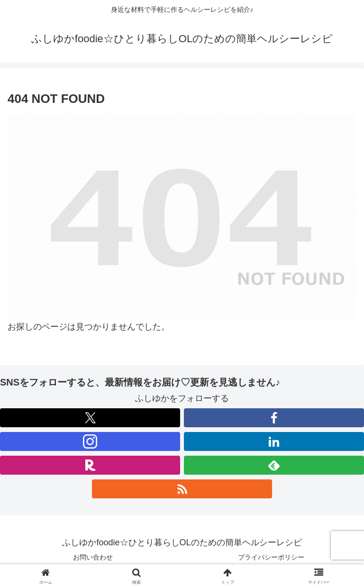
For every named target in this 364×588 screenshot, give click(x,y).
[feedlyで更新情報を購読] (274, 465)
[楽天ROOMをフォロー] (90, 465)
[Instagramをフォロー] (90, 441)
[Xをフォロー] (90, 418)
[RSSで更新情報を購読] (182, 489)
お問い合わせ (93, 557)
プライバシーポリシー (271, 557)
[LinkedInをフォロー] (274, 441)
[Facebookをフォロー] (274, 418)
